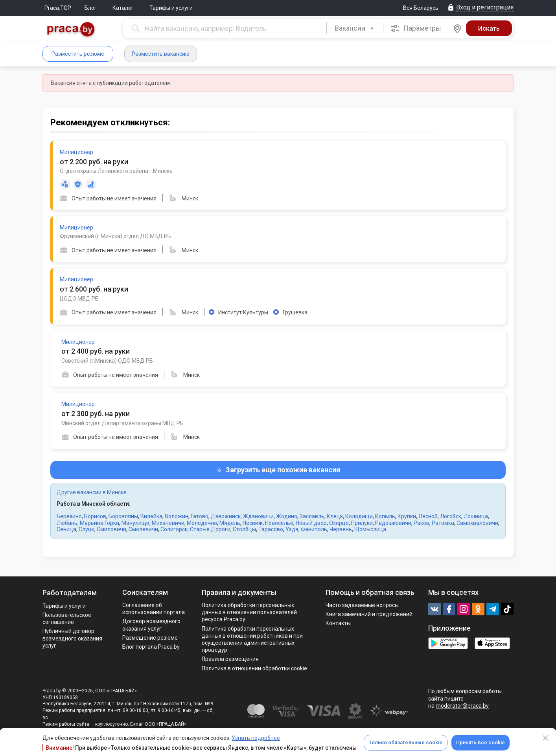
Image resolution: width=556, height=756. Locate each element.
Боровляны (123, 516)
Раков (422, 523)
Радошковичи (393, 523)
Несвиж (253, 523)
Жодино (287, 516)
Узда (292, 529)
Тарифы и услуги (171, 8)
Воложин (177, 516)
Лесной (428, 516)
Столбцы (244, 529)
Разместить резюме (78, 54)
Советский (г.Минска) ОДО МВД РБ (107, 361)
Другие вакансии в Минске (92, 492)
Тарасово (271, 529)
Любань (67, 523)
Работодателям (70, 593)
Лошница (476, 516)
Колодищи (359, 516)
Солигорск (174, 529)
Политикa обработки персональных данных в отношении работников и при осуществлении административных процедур (252, 639)
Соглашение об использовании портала (154, 609)
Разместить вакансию (161, 54)
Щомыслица (370, 529)
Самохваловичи (477, 523)
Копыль (385, 516)
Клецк (335, 516)
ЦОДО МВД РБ (79, 299)
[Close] (545, 738)
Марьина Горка (99, 523)
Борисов (95, 516)
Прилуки (362, 523)
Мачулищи (135, 523)
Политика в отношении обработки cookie (254, 668)
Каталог (123, 8)
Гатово (200, 516)
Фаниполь (314, 529)
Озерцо (339, 523)
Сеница (66, 529)
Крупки (407, 516)
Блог (91, 8)
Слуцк (87, 529)
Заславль (312, 516)
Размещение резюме (150, 638)
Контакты (338, 623)
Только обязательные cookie (406, 742)
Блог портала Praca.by (151, 647)
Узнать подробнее (256, 738)
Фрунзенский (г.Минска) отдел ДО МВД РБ (115, 236)
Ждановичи (258, 516)
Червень (341, 529)
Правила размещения (230, 659)
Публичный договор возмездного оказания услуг (72, 638)
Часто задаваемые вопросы (362, 605)
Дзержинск (226, 516)
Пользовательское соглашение (67, 618)
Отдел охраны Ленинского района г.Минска (116, 171)
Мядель (230, 523)
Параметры (416, 28)
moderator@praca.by (462, 706)
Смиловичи (111, 529)
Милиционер (76, 152)
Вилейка (151, 516)
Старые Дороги (210, 529)
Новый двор (311, 523)
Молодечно (202, 523)
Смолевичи (143, 529)
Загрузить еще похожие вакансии (278, 470)
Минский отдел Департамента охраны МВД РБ (122, 423)
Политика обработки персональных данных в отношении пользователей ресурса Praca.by (249, 612)
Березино (69, 516)
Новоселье (279, 523)
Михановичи (168, 523)
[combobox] (355, 28)
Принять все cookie (481, 742)
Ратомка (443, 523)
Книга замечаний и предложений (369, 614)
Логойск (451, 516)
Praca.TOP (58, 8)
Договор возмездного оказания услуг (151, 625)
